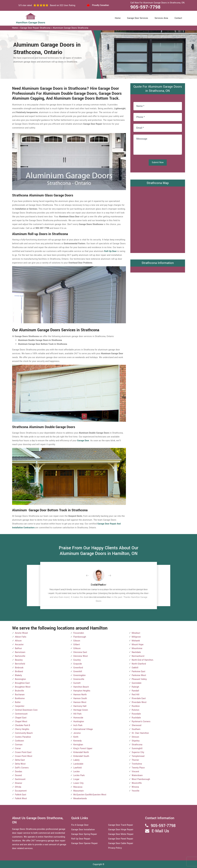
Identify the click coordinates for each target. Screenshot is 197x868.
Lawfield (77, 768)
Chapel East (21, 718)
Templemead (138, 756)
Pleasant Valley (139, 679)
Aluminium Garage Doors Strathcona (70, 28)
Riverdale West (139, 702)
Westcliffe (137, 783)
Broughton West (23, 687)
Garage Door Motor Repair (121, 834)
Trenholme (137, 764)
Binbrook (19, 668)
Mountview (137, 648)
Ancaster (19, 645)
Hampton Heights (82, 691)
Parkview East (138, 672)
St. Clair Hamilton (140, 733)
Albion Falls (21, 637)
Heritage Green (81, 710)
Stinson (135, 737)
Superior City (138, 752)
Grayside (78, 664)
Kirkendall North (81, 752)
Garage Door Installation (83, 830)
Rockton (136, 706)
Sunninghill (137, 748)
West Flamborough (141, 779)
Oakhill (135, 668)
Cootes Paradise (23, 737)
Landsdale (78, 764)
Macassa (78, 787)
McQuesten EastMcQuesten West (90, 795)
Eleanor (19, 783)
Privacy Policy (115, 848)
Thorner (135, 760)
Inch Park (78, 725)
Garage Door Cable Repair (121, 843)
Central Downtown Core (26, 710)
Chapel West (21, 722)
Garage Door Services (138, 18)
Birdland (19, 672)
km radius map (158, 219)
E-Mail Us (160, 831)
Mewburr (136, 633)
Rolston (135, 710)
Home (118, 18)
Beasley (19, 660)
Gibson (77, 641)
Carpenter (20, 706)
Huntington (79, 722)
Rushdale (136, 718)
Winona (135, 787)
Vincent (135, 772)
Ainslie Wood (21, 633)
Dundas (19, 772)
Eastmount (20, 779)
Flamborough (80, 637)
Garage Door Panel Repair (121, 839)
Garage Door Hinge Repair (121, 830)
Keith (76, 737)
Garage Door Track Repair (121, 825)
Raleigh (135, 687)
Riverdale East (139, 698)
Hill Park (77, 714)
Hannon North (80, 695)
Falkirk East (21, 795)
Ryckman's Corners (141, 722)
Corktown (19, 741)
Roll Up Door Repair (81, 839)
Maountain (78, 791)
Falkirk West (21, 799)
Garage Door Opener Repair (84, 843)
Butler (18, 702)
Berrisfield (20, 664)
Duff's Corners (22, 768)
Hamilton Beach (81, 687)
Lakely (76, 760)
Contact (178, 18)
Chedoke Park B (22, 725)
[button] (90, 576)
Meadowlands (80, 799)
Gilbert (77, 645)
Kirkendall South (81, 756)
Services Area (161, 18)
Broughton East (22, 683)
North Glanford (139, 664)
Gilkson (77, 648)
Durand (18, 775)
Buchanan (20, 695)
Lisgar (76, 779)
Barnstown (20, 652)
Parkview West (139, 675)
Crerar (18, 748)
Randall (135, 691)
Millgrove (136, 637)
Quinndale (137, 683)
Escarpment (21, 791)
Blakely (18, 675)
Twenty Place (138, 768)
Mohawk (136, 641)
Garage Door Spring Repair (84, 834)
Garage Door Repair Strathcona (35, 28)
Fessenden (79, 633)
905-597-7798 (145, 7)
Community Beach (24, 733)
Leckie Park (79, 775)
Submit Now (158, 162)
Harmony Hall (80, 706)
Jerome (77, 733)
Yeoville (136, 791)
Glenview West (81, 656)
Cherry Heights (22, 729)
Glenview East (80, 652)
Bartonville (20, 656)
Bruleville (19, 691)
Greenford (78, 668)
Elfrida (18, 787)
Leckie (76, 772)
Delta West (20, 764)
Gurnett (77, 683)
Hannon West (80, 702)
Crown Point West (24, 756)
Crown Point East (23, 752)
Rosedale (136, 714)
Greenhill (78, 672)
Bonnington (20, 679)
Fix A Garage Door (80, 825)
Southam (136, 729)
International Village (83, 729)
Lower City (78, 783)
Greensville (79, 679)
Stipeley (136, 741)
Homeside (78, 718)
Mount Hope (138, 645)
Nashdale (136, 652)
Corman (19, 745)
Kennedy (77, 741)
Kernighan (78, 745)
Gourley (77, 660)
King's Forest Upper (83, 748)
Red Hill (136, 695)
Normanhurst (138, 656)
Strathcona (137, 745)
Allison (18, 641)
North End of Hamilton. (143, 660)
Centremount (21, 714)
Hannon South (80, 698)
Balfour (18, 648)
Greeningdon (79, 675)
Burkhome (20, 698)
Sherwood (136, 725)
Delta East (20, 760)
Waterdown (137, 775)
